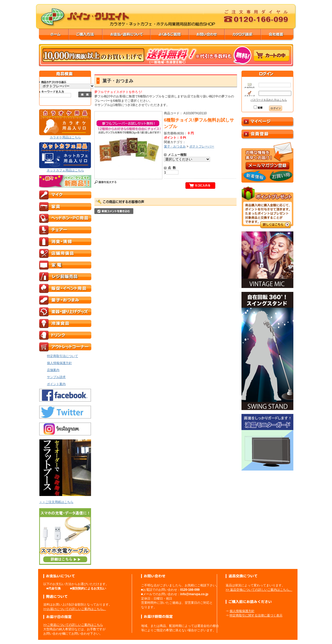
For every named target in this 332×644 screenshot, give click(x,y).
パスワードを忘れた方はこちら (269, 100)
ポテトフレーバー (202, 146)
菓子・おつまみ (175, 146)
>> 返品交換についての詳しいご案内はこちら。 (259, 590)
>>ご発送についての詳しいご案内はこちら (73, 625)
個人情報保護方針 (242, 611)
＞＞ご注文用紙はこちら (56, 502)
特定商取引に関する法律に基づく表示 (256, 615)
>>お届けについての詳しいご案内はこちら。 (75, 609)
